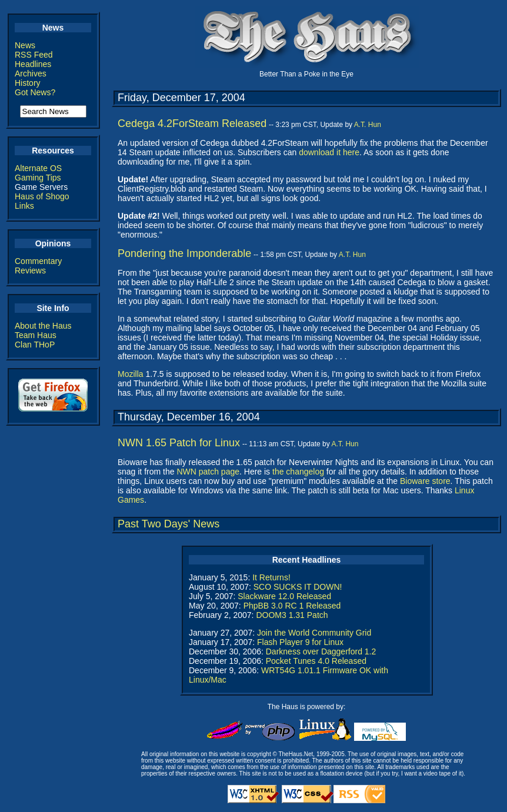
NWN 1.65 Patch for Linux (179, 443)
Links (24, 206)
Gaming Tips (38, 178)
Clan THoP (35, 345)
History (28, 83)
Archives (31, 73)
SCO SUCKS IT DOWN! (298, 587)
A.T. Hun (368, 125)
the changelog (298, 472)
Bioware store (425, 481)
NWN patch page (208, 472)
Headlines (33, 64)
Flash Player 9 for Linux (300, 642)
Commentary (38, 261)
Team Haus (36, 335)
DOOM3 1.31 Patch (292, 615)
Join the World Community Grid (314, 633)
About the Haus (43, 326)
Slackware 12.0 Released (284, 596)
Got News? (35, 92)
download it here (329, 152)
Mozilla (131, 374)
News (25, 45)
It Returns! (271, 577)
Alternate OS (38, 168)
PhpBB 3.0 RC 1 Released (292, 606)
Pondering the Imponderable (184, 253)
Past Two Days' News (169, 524)
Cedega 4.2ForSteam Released (192, 123)
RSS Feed (34, 55)
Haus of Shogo (42, 196)
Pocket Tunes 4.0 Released (316, 661)
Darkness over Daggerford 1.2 (321, 651)
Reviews (30, 270)
